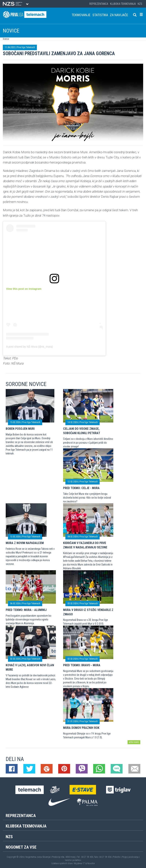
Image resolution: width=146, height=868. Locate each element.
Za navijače (119, 15)
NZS (140, 4)
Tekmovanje (81, 15)
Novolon (91, 863)
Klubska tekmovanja (123, 4)
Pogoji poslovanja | (131, 857)
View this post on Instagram (24, 289)
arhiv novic (134, 742)
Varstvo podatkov (73, 860)
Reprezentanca (99, 4)
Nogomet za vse (21, 847)
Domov (6, 39)
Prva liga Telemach (26, 47)
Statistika (100, 15)
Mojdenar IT (79, 863)
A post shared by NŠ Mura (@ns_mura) (29, 347)
